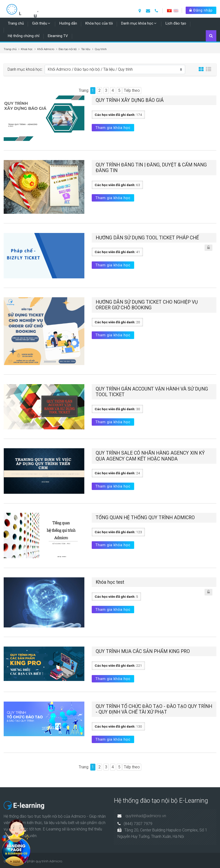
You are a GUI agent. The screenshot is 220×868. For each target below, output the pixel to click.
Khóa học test (110, 582)
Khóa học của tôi (99, 23)
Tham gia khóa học (113, 128)
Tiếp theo (132, 90)
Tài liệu (86, 49)
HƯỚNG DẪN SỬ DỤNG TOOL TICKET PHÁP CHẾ (147, 238)
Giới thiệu (40, 23)
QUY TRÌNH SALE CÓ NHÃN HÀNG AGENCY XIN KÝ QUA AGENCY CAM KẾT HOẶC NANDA (150, 456)
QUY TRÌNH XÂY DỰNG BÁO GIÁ (130, 100)
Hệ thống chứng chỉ (24, 36)
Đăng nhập (201, 10)
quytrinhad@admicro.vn (146, 816)
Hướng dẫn (68, 23)
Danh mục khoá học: (25, 69)
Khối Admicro (46, 49)
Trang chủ (16, 23)
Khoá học (27, 49)
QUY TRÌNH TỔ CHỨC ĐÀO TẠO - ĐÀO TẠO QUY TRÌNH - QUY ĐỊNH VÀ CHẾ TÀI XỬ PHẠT (154, 709)
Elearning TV (58, 36)
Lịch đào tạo (176, 23)
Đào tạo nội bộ (68, 49)
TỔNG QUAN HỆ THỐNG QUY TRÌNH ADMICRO (145, 518)
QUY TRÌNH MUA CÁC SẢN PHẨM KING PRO (143, 651)
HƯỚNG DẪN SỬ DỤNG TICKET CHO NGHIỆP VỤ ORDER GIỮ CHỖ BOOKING (147, 305)
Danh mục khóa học (137, 23)
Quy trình (101, 49)
